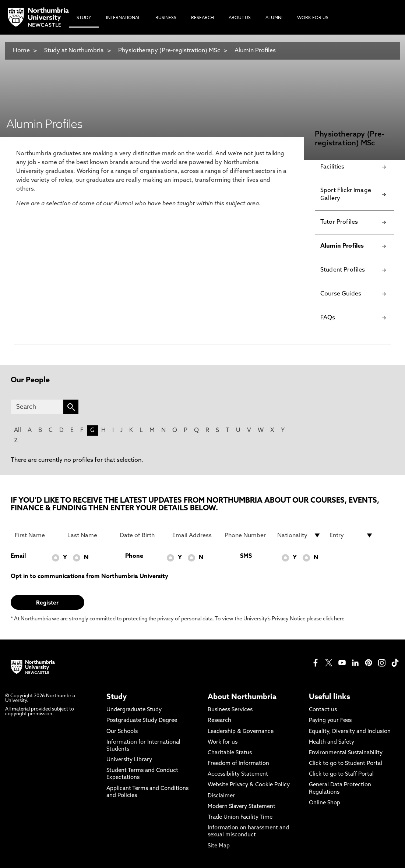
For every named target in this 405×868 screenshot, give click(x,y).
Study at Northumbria (74, 51)
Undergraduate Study (134, 710)
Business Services (230, 710)
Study (117, 697)
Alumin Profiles (255, 51)
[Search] (37, 407)
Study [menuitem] (84, 18)
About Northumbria (242, 697)
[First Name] (37, 535)
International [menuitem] (123, 18)
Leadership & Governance (241, 732)
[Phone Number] (246, 535)
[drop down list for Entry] (351, 535)
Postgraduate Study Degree (142, 721)
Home (21, 51)
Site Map (219, 846)
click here (334, 619)
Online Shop (325, 803)
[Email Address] (194, 535)
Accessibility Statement (238, 774)
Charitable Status (230, 753)
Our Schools (122, 732)
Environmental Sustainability (346, 753)
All (17, 431)
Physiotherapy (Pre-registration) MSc (169, 51)
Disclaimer (221, 796)
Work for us (223, 742)
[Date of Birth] (142, 535)
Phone (134, 556)
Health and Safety (332, 742)
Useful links (330, 697)
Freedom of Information (238, 764)
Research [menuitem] (202, 18)
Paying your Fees (330, 721)
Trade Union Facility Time (240, 817)
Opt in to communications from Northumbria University (89, 577)
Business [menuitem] (166, 18)
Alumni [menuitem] (274, 18)
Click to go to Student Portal (346, 764)
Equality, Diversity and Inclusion (350, 732)
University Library (129, 760)
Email (18, 556)
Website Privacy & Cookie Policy (249, 785)
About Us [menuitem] (240, 18)
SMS (246, 556)
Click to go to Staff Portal (341, 774)
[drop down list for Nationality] (299, 535)
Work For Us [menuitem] (313, 18)
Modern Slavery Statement (242, 807)
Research (219, 721)
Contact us (323, 710)
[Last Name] (89, 535)
